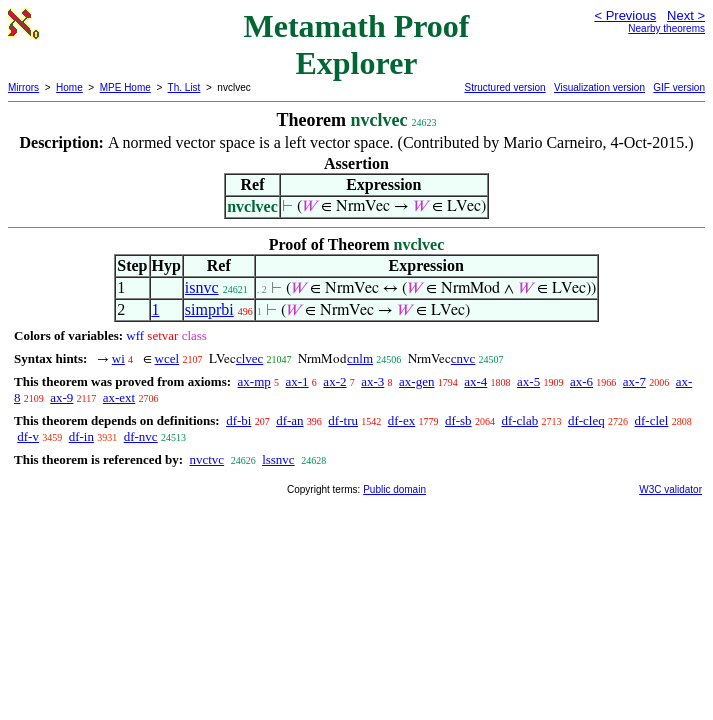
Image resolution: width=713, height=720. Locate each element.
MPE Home (125, 87)
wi (118, 358)
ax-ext (119, 397)
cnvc (463, 358)
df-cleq (586, 420)
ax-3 (372, 381)
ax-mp (254, 381)
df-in (81, 436)
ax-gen (416, 381)
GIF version (679, 87)
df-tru (343, 420)
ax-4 (475, 381)
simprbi (209, 309)
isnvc (202, 287)
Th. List (184, 87)
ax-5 (528, 381)
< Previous (625, 15)
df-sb (458, 420)
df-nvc (141, 436)
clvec (249, 358)
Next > (686, 15)
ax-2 (334, 381)
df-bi (238, 420)
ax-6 (581, 381)
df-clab (519, 420)
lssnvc (278, 459)
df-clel (652, 420)
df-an (289, 420)
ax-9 (61, 397)
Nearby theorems (666, 28)
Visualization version (599, 87)
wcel (167, 358)
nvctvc (206, 459)
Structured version (504, 87)
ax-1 (297, 381)
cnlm (360, 358)
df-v (28, 436)
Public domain (394, 489)
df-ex (401, 420)
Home (69, 87)
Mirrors (23, 87)
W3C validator (670, 489)
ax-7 (634, 381)
